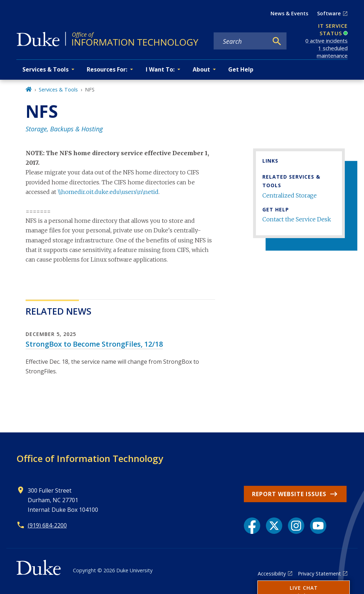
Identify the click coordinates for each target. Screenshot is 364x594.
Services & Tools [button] (45, 69)
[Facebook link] (252, 526)
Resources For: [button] (107, 69)
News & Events (289, 13)
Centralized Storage (290, 195)
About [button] (201, 69)
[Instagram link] (296, 526)
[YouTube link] (318, 526)
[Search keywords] (241, 41)
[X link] (274, 526)
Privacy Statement (319, 574)
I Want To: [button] (160, 69)
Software (329, 13)
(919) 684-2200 (47, 525)
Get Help (241, 69)
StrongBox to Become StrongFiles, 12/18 (94, 344)
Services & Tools (58, 90)
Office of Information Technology (90, 458)
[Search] (277, 41)
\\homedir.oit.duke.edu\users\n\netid (108, 192)
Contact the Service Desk (297, 219)
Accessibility (272, 574)
